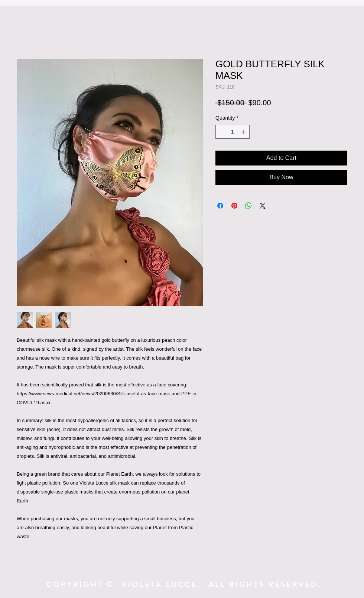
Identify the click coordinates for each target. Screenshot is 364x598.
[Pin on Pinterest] (234, 206)
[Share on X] (263, 206)
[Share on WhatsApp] (248, 206)
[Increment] (244, 132)
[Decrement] (221, 132)
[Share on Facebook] (220, 206)
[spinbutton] (233, 132)
